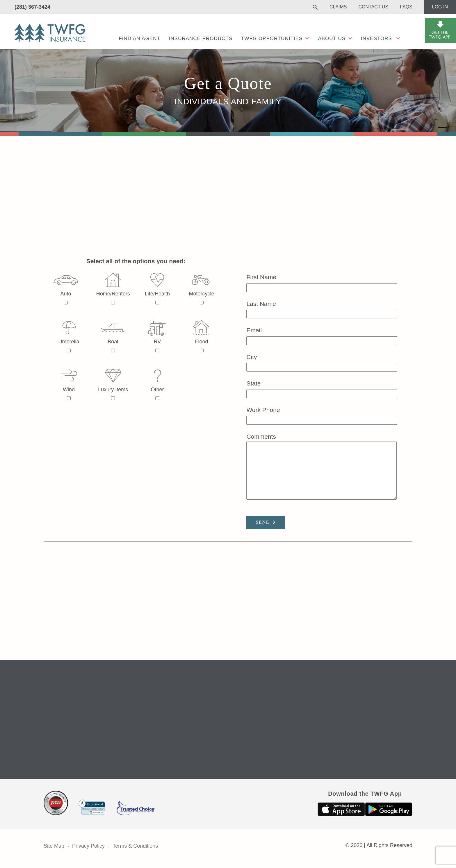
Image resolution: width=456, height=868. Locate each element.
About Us (332, 38)
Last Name (322, 309)
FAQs (406, 7)
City (322, 362)
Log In (440, 7)
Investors (376, 38)
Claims (338, 7)
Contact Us (374, 7)
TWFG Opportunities (272, 38)
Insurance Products (201, 38)
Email (322, 335)
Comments (321, 467)
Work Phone (322, 415)
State (322, 389)
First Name (322, 282)
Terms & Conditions (135, 846)
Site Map (54, 846)
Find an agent (139, 38)
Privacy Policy (88, 846)
